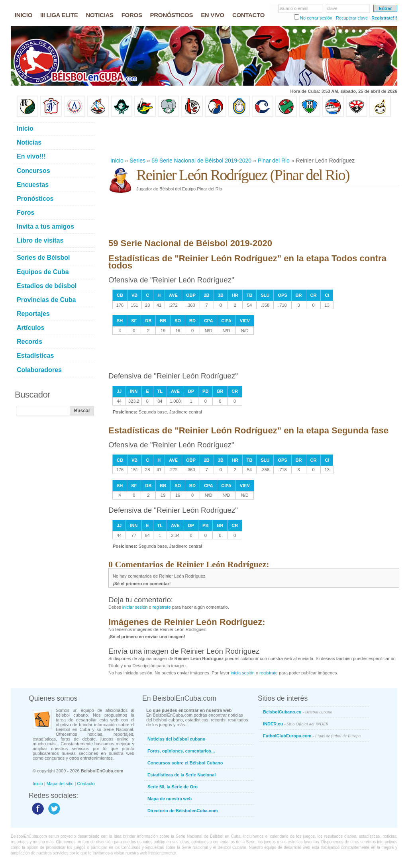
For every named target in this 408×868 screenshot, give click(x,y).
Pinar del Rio (274, 161)
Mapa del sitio (60, 784)
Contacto (86, 784)
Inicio (117, 161)
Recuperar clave (352, 18)
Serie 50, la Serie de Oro (173, 787)
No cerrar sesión (316, 18)
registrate (162, 607)
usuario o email (293, 8)
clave (332, 8)
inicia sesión (243, 673)
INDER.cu (296, 724)
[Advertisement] (253, 137)
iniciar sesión (135, 607)
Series (137, 161)
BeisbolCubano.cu (298, 712)
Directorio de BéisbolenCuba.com (183, 811)
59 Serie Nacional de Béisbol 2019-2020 (202, 161)
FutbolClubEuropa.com (312, 736)
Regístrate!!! (384, 18)
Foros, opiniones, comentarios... (181, 751)
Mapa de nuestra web (170, 799)
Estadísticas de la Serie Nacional (181, 775)
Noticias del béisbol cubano (176, 739)
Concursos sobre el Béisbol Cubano (185, 763)
